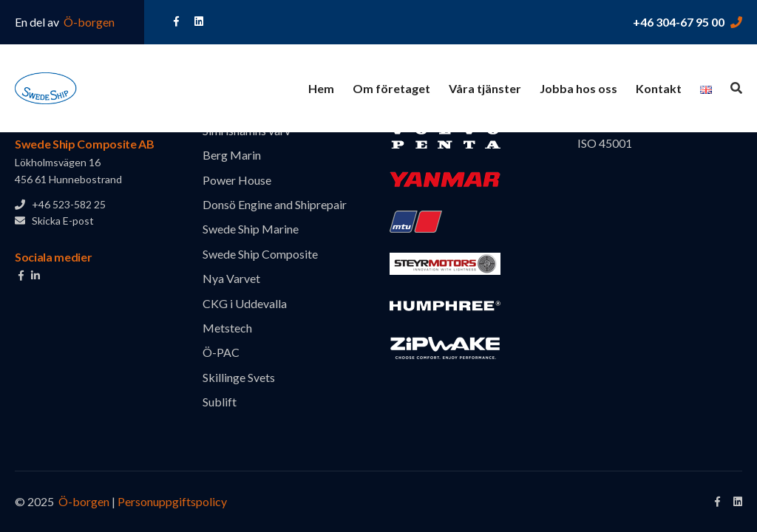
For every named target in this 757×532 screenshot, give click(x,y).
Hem (321, 88)
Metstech (227, 328)
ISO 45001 (605, 143)
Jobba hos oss (578, 88)
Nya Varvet (231, 278)
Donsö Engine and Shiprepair (275, 204)
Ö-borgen (88, 22)
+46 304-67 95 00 (679, 22)
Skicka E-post (54, 221)
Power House (237, 180)
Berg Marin (232, 155)
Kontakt (659, 88)
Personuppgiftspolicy (172, 501)
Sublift (220, 402)
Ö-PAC (221, 352)
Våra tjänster (485, 88)
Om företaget (391, 88)
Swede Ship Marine (251, 229)
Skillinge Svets (239, 377)
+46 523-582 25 (60, 204)
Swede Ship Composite (260, 254)
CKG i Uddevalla (245, 303)
